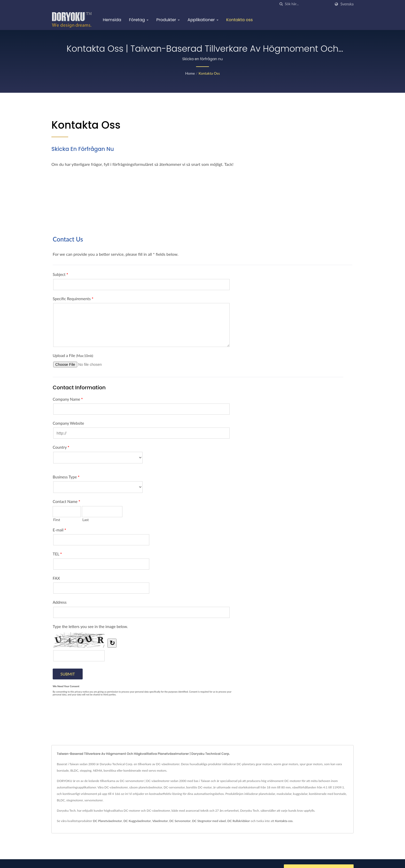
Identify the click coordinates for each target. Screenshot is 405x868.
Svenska (347, 4)
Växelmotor (160, 821)
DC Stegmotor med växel (209, 821)
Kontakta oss (240, 20)
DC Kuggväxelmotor (137, 821)
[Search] (308, 4)
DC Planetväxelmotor (107, 821)
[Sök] (281, 4)
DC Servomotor (180, 821)
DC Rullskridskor (239, 821)
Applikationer (203, 20)
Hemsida (112, 20)
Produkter (168, 20)
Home (190, 73)
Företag (139, 20)
